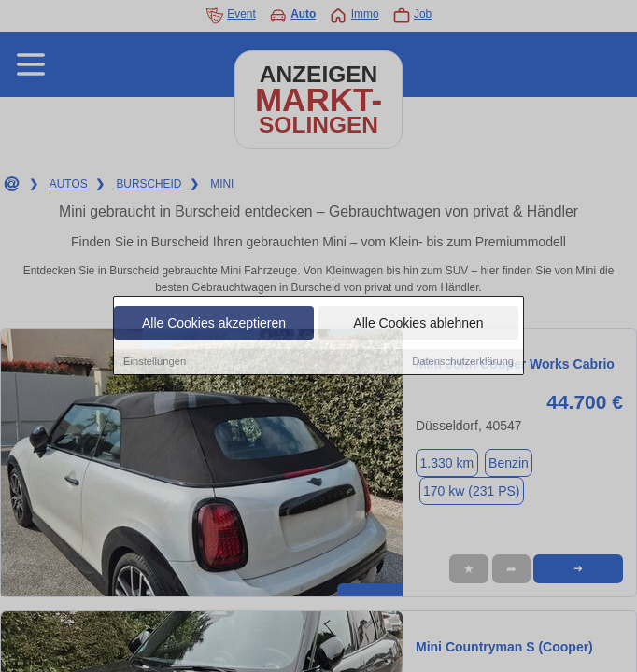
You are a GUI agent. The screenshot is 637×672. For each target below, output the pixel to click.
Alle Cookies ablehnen (418, 324)
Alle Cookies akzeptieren (214, 324)
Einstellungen (155, 362)
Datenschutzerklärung (463, 362)
